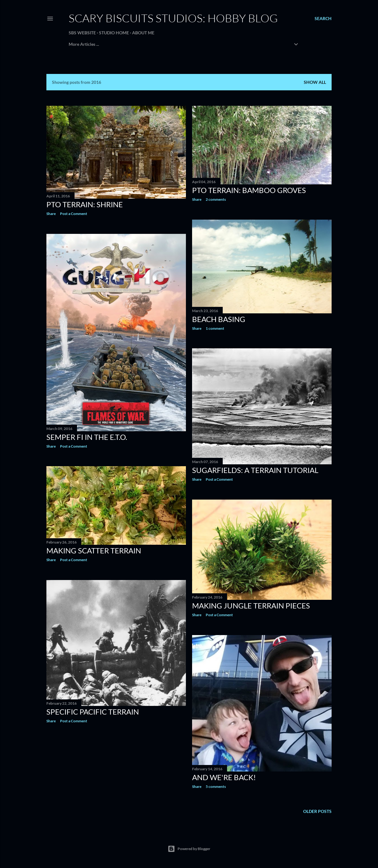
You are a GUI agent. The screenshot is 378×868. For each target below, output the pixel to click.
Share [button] (51, 214)
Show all (315, 82)
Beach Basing (219, 319)
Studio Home (114, 33)
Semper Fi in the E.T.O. (87, 437)
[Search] (323, 19)
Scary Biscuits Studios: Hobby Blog (173, 18)
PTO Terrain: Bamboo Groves (249, 190)
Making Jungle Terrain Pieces (251, 606)
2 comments (216, 199)
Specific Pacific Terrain (93, 712)
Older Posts (317, 811)
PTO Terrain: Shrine (85, 204)
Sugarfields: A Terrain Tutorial (255, 470)
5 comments (216, 786)
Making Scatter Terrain (94, 550)
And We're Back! (224, 777)
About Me (143, 33)
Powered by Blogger (189, 849)
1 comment (215, 328)
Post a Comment (74, 214)
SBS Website (82, 33)
